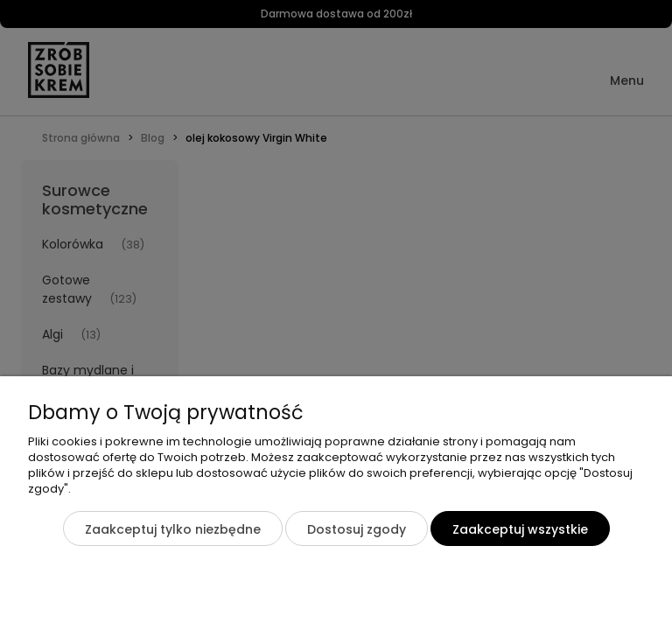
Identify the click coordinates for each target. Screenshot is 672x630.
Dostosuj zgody (357, 529)
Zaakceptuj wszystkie (520, 529)
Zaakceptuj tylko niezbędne (173, 529)
